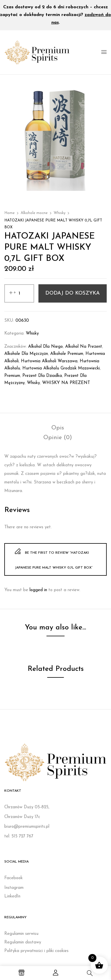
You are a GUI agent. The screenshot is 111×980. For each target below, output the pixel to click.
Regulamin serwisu (21, 934)
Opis (58, 428)
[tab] (58, 428)
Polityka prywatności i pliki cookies (36, 951)
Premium (12, 376)
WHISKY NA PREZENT (66, 383)
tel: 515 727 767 (19, 836)
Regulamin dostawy (23, 942)
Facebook (13, 878)
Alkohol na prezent (84, 347)
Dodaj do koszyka (73, 293)
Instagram (14, 888)
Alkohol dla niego (45, 347)
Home (9, 213)
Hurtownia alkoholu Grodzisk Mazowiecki (61, 368)
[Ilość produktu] (19, 293)
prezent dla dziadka (42, 376)
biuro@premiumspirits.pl (27, 827)
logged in (38, 590)
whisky (33, 383)
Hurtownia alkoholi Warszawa (49, 361)
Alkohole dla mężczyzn (26, 354)
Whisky (60, 213)
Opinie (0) (58, 438)
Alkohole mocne (34, 213)
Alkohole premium (67, 354)
